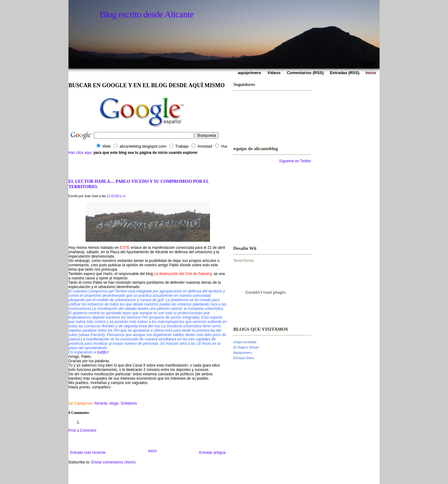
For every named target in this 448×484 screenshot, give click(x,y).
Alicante (101, 403)
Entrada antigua (212, 453)
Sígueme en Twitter (295, 161)
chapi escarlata (245, 342)
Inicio (152, 451)
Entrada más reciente (88, 453)
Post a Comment (82, 430)
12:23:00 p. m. (117, 196)
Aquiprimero (243, 353)
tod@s (102, 352)
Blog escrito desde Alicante (147, 14)
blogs (114, 403)
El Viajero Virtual (246, 347)
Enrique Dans (244, 358)
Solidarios (129, 403)
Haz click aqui (80, 153)
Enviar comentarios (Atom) (113, 462)
